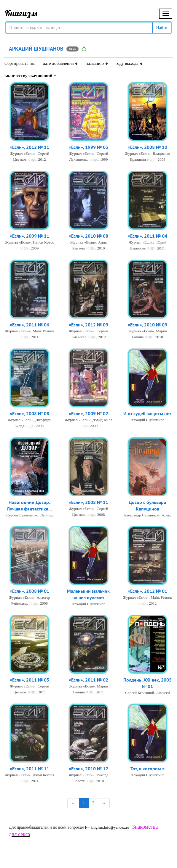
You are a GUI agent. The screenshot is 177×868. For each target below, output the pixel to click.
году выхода (129, 63)
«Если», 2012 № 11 (29, 147)
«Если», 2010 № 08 (88, 236)
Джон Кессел (43, 775)
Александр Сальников (141, 516)
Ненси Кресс (43, 243)
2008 (161, 160)
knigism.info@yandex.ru (107, 827)
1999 (104, 160)
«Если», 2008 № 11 (88, 503)
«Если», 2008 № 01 (29, 591)
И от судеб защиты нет (147, 414)
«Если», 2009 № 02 (88, 414)
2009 (35, 248)
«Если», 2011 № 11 (29, 769)
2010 (101, 248)
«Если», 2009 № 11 (29, 236)
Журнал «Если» (23, 154)
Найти (162, 28)
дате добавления (60, 63)
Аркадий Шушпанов (148, 420)
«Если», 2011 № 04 (147, 236)
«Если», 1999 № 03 (88, 147)
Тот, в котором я (147, 769)
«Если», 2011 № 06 (29, 325)
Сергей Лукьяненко (22, 516)
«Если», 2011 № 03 (29, 680)
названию (97, 63)
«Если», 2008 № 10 (147, 147)
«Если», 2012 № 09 (88, 325)
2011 (161, 248)
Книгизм (21, 13)
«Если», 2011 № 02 (88, 680)
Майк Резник (43, 331)
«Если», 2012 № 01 (147, 591)
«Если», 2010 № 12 (88, 769)
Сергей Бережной (139, 693)
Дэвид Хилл (102, 420)
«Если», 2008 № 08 (29, 414)
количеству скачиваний (31, 75)
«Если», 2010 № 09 (147, 325)
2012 (42, 160)
